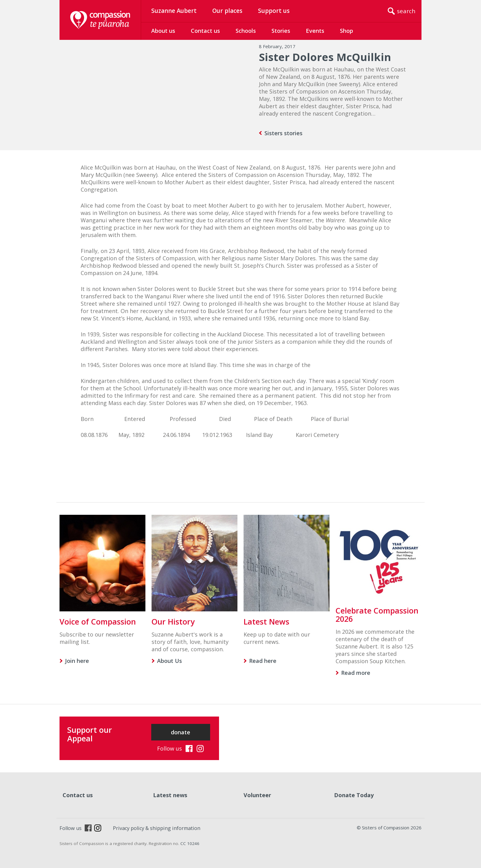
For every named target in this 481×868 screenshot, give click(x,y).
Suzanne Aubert (174, 11)
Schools (246, 31)
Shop (346, 31)
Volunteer (257, 795)
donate (181, 732)
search (406, 11)
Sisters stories (283, 133)
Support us (274, 11)
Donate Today (354, 795)
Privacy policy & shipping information (157, 828)
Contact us (205, 31)
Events (315, 31)
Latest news (170, 795)
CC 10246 (190, 843)
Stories (281, 31)
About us (163, 31)
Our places (227, 11)
